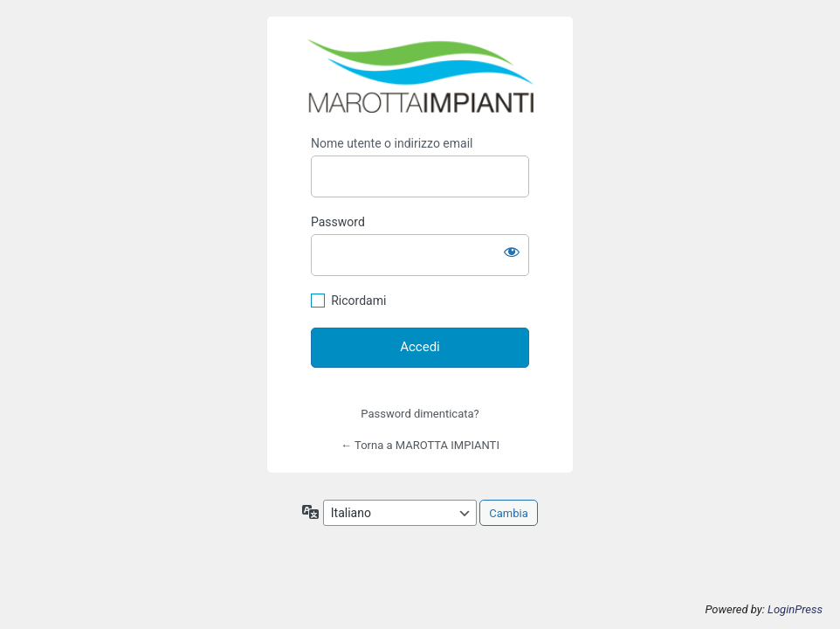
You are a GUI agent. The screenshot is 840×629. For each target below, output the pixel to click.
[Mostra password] (512, 252)
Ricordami (358, 301)
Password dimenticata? (420, 414)
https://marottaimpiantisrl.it (420, 76)
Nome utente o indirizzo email (392, 143)
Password (338, 222)
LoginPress (795, 609)
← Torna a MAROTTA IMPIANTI (420, 445)
